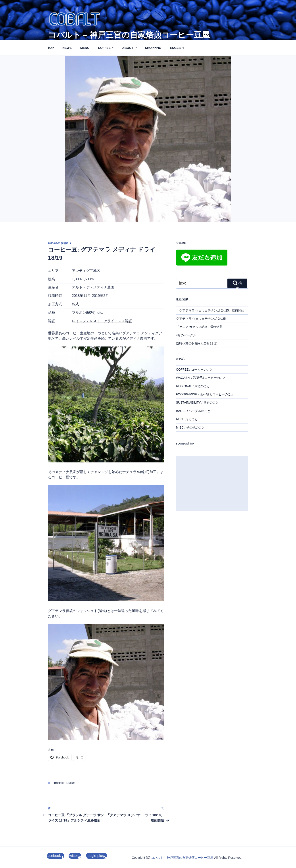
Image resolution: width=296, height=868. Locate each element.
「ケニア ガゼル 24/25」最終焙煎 (199, 327)
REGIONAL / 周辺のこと (193, 386)
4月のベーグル (186, 335)
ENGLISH (177, 48)
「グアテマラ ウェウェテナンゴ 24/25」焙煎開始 (210, 310)
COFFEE (106, 48)
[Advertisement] (212, 483)
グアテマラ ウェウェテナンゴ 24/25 (201, 319)
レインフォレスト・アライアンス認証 (102, 321)
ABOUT (130, 48)
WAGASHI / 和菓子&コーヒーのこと (201, 378)
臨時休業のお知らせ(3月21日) (197, 343)
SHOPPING (153, 48)
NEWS (67, 48)
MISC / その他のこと (191, 427)
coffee (59, 783)
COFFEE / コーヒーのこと (194, 370)
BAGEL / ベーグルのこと (193, 411)
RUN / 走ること (187, 419)
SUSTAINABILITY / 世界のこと (197, 402)
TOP (51, 48)
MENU (85, 48)
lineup (71, 783)
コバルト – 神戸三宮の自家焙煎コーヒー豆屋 (129, 35)
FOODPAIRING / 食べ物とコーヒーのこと (205, 394)
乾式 (75, 304)
